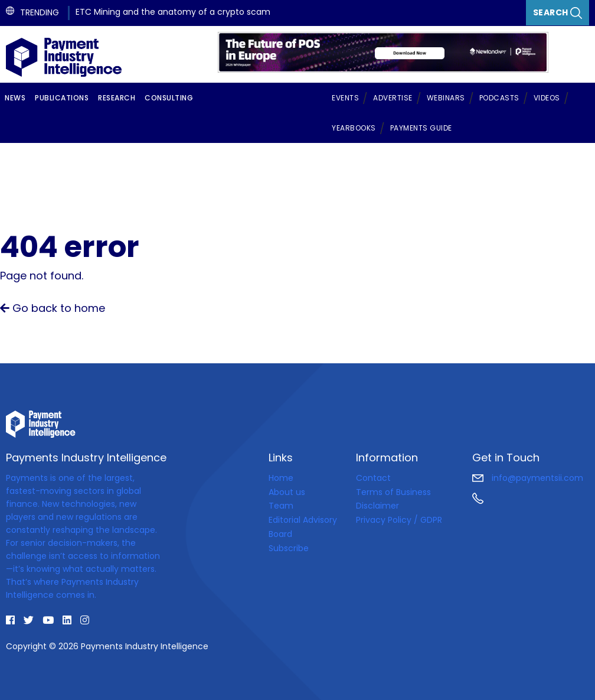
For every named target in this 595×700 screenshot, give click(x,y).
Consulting (169, 98)
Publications (62, 98)
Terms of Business (393, 492)
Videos (547, 98)
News (15, 98)
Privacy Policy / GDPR (399, 520)
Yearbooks (354, 128)
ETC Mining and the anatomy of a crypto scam (173, 12)
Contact (373, 478)
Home (281, 478)
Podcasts (499, 98)
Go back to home (53, 308)
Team (281, 506)
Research (117, 98)
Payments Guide (421, 128)
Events (345, 98)
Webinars (446, 98)
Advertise (393, 98)
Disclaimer (377, 506)
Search (558, 13)
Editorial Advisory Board (303, 527)
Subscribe (289, 548)
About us (287, 492)
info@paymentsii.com (528, 478)
